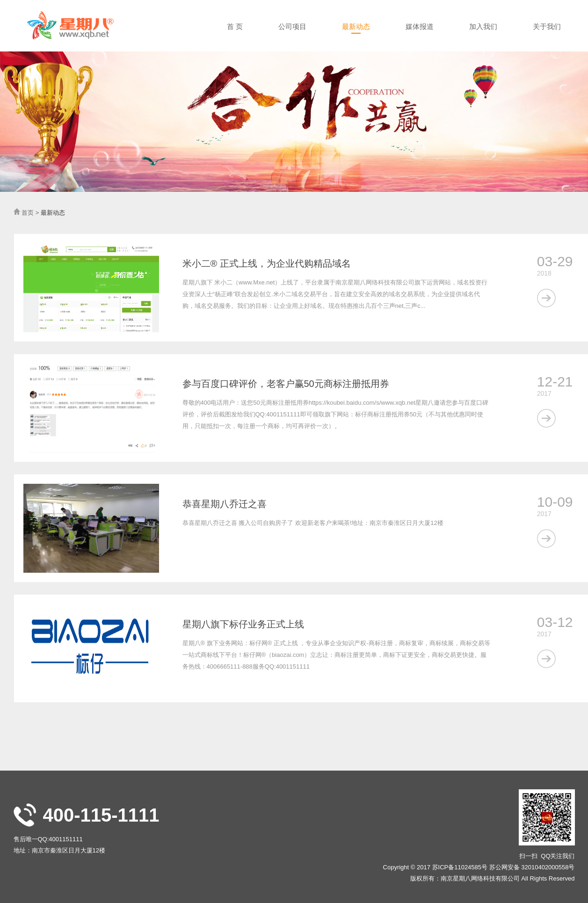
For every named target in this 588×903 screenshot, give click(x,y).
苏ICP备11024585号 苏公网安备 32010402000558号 (504, 867)
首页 (28, 213)
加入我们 (483, 27)
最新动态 (356, 27)
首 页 (235, 27)
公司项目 (292, 27)
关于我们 (547, 27)
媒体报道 (420, 27)
